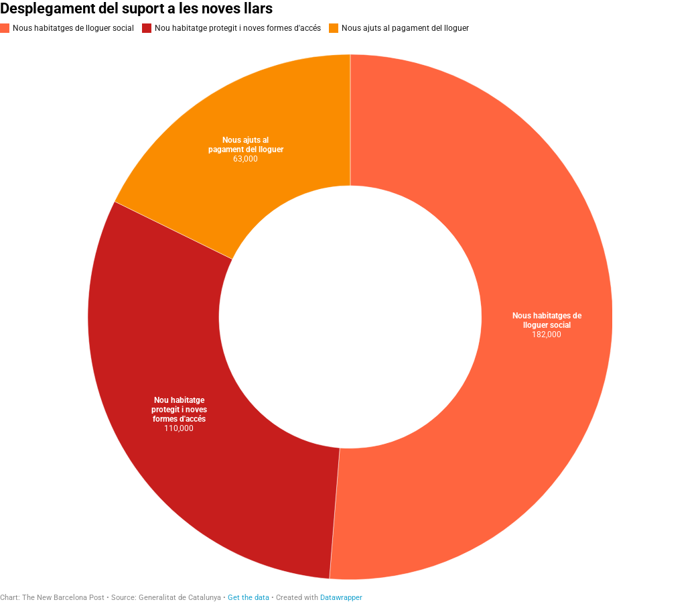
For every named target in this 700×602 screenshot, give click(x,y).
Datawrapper (341, 598)
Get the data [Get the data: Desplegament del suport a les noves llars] (249, 598)
